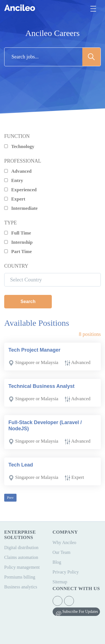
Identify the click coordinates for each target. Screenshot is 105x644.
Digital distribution (21, 548)
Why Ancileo (65, 542)
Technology (19, 146)
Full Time (18, 233)
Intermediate (21, 208)
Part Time (18, 252)
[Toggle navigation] (93, 9)
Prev (10, 498)
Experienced (20, 190)
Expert (15, 199)
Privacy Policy (66, 572)
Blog (57, 562)
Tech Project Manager (34, 350)
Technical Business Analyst (41, 386)
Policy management (22, 567)
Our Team (62, 552)
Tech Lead (21, 465)
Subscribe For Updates (80, 612)
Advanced (18, 171)
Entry (14, 180)
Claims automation (21, 557)
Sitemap (60, 582)
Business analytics (21, 587)
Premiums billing (20, 577)
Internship (18, 242)
